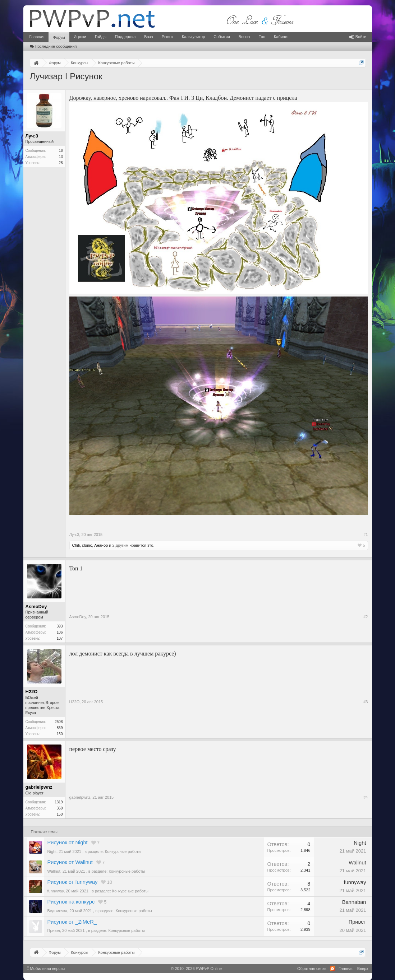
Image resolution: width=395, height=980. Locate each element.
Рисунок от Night (68, 843)
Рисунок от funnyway (73, 882)
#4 (366, 797)
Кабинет (281, 37)
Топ (262, 37)
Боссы (244, 37)
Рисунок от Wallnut (70, 862)
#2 (366, 617)
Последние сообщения (53, 46)
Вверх (363, 969)
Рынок (167, 37)
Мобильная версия (46, 969)
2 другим (120, 545)
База (148, 37)
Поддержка (125, 37)
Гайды (101, 37)
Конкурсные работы (123, 851)
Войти (358, 37)
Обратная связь (312, 969)
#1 (366, 535)
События (222, 37)
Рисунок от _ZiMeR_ (72, 922)
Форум (59, 37)
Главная (37, 37)
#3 (366, 702)
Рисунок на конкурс (71, 902)
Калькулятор (193, 37)
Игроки (80, 37)
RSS (332, 969)
